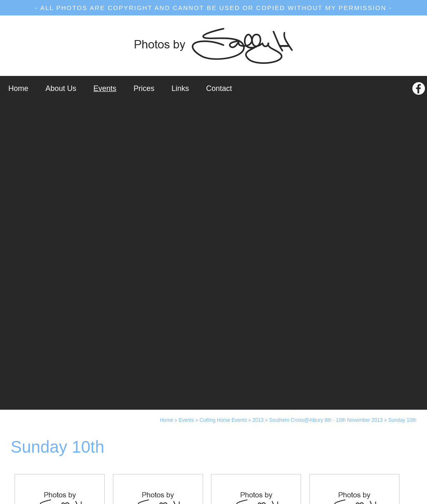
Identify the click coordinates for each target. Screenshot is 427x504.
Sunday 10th (402, 111)
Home (18, 88)
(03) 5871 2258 (167, 446)
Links (180, 88)
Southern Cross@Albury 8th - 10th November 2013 (326, 111)
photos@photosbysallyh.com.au (213, 471)
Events (105, 88)
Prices (144, 88)
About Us (61, 88)
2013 (258, 111)
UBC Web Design (306, 497)
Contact (219, 88)
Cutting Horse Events (223, 111)
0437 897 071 (263, 446)
